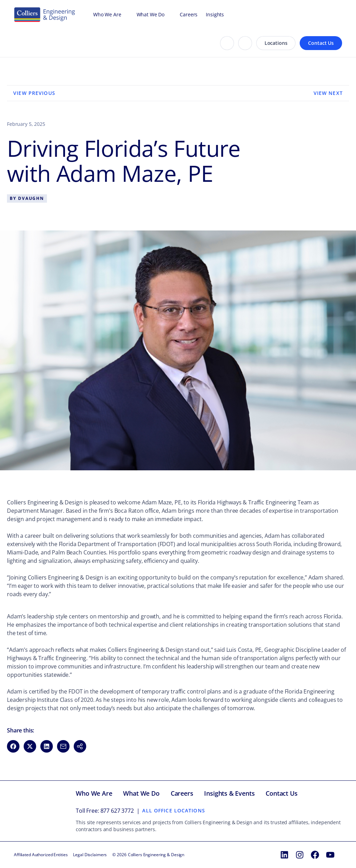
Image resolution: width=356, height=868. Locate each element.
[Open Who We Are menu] (125, 15)
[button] (80, 746)
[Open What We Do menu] (168, 15)
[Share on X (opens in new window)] (30, 746)
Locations (276, 43)
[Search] (227, 43)
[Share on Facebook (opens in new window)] (13, 746)
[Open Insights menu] (227, 15)
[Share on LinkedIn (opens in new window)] (47, 746)
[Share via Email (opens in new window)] (63, 746)
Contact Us (321, 43)
